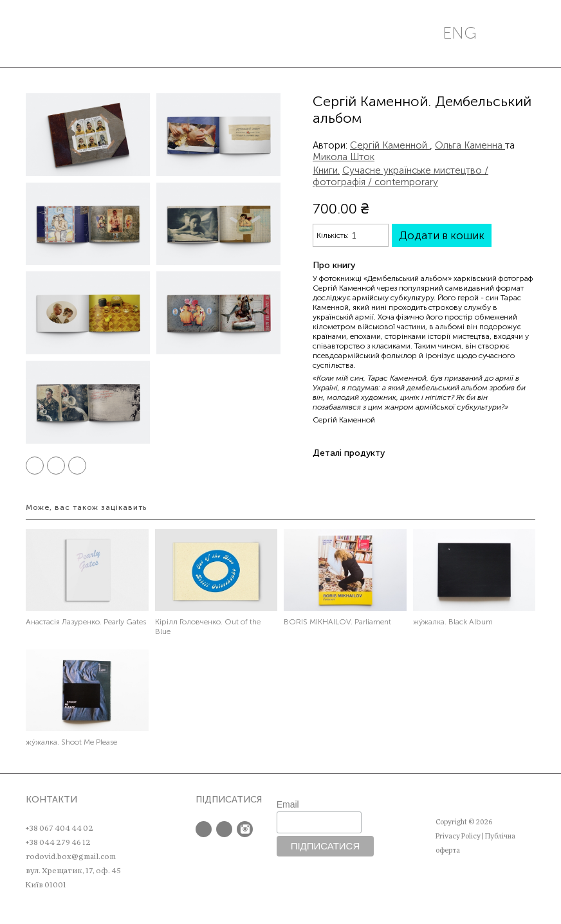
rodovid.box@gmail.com (71, 856)
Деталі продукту (349, 453)
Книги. (326, 170)
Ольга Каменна (470, 145)
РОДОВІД (286, 34)
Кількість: (333, 235)
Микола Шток (344, 157)
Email (288, 804)
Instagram (245, 829)
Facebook (35, 466)
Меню (39, 33)
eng (460, 33)
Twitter (56, 466)
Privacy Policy (458, 836)
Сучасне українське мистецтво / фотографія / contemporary (400, 176)
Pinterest (77, 466)
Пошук (87, 33)
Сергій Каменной (390, 145)
